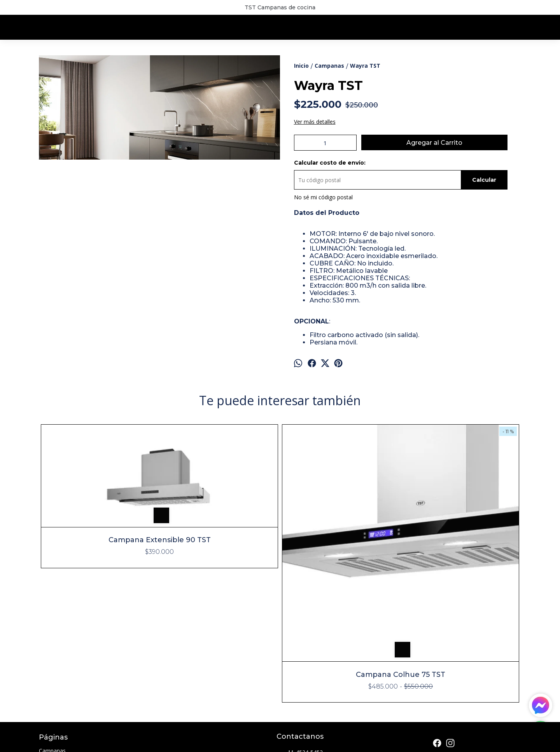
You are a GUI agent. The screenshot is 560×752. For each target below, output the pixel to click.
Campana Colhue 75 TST (220, 554)
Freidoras (51, 658)
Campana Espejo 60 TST (461, 438)
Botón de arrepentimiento (283, 743)
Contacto (51, 686)
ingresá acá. (246, 743)
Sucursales (52, 677)
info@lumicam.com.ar (310, 646)
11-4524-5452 (300, 632)
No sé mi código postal (323, 197)
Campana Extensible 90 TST (99, 488)
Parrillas (49, 667)
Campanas (52, 630)
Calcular (484, 180)
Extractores (53, 649)
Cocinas (49, 639)
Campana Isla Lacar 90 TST (340, 554)
